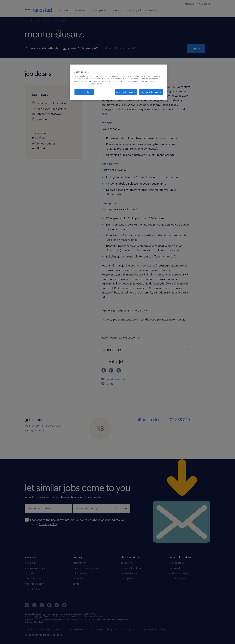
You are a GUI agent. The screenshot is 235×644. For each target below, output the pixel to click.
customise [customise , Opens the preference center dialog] (84, 92)
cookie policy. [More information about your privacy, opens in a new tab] (97, 84)
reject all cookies (126, 92)
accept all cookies (151, 92)
